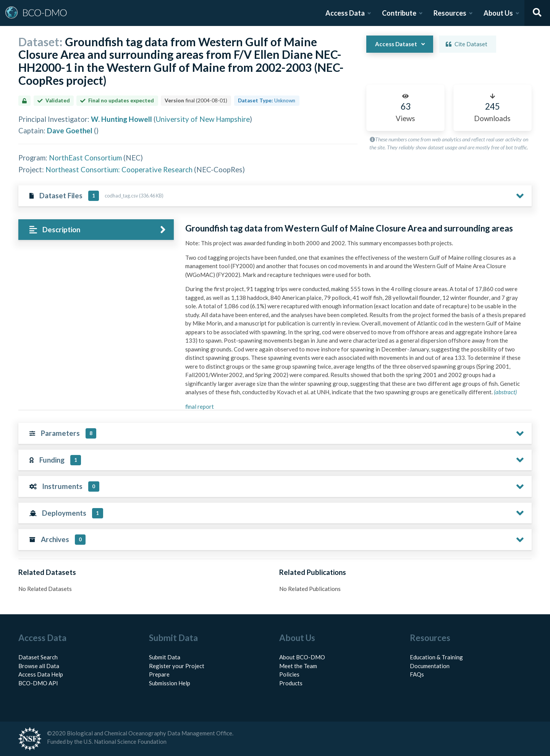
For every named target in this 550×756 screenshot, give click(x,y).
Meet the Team (298, 666)
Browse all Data (39, 666)
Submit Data (165, 657)
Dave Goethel (70, 130)
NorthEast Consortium (85, 158)
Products (291, 683)
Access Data (345, 13)
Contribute (399, 13)
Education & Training (436, 657)
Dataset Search (38, 657)
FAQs (417, 674)
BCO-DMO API (38, 683)
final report (200, 406)
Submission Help (170, 683)
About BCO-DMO (302, 657)
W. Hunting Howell (121, 119)
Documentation (430, 666)
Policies (289, 674)
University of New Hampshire (203, 119)
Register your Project (177, 666)
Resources (450, 13)
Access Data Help (41, 674)
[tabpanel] (356, 320)
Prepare (159, 674)
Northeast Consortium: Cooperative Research (119, 169)
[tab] (96, 230)
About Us (498, 13)
